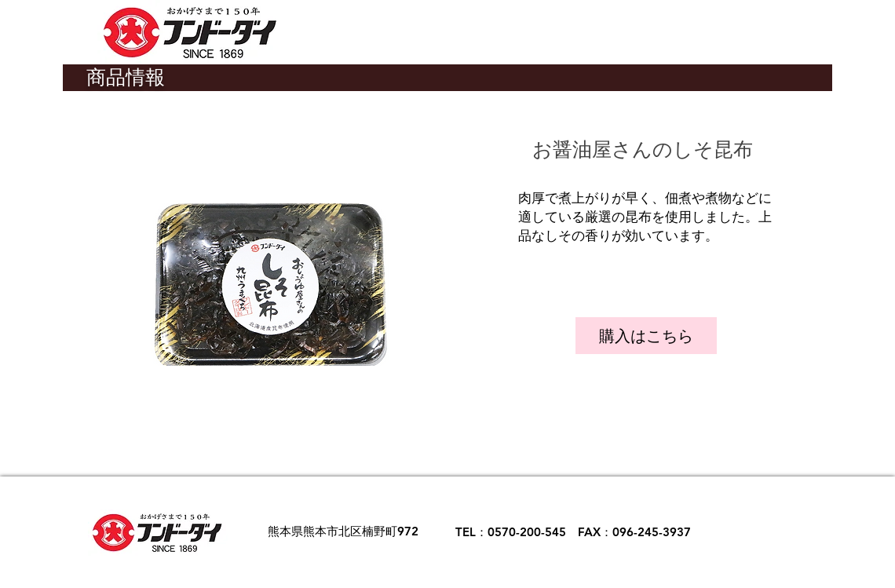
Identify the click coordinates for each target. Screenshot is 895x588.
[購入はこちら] (646, 336)
